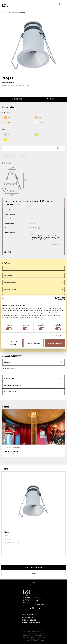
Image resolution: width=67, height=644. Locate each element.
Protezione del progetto (29, 620)
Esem (16, 12)
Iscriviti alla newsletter (30, 614)
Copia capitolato (57, 244)
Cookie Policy (41, 638)
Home (4, 12)
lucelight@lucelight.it (40, 604)
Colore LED (6, 113)
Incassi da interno (8, 83)
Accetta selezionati (33, 343)
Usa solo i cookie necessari (12, 343)
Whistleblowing (34, 639)
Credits (42, 641)
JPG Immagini (8, 268)
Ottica (4, 130)
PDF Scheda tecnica (10, 282)
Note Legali (26, 638)
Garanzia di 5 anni (28, 617)
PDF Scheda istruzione (11, 289)
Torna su (34, 582)
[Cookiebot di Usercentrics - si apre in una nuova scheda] (56, 298)
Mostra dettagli (56, 336)
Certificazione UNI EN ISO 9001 (31, 623)
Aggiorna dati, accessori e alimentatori (16, 155)
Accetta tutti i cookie (55, 343)
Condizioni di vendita (32, 641)
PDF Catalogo (8, 275)
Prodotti (10, 12)
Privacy (33, 638)
